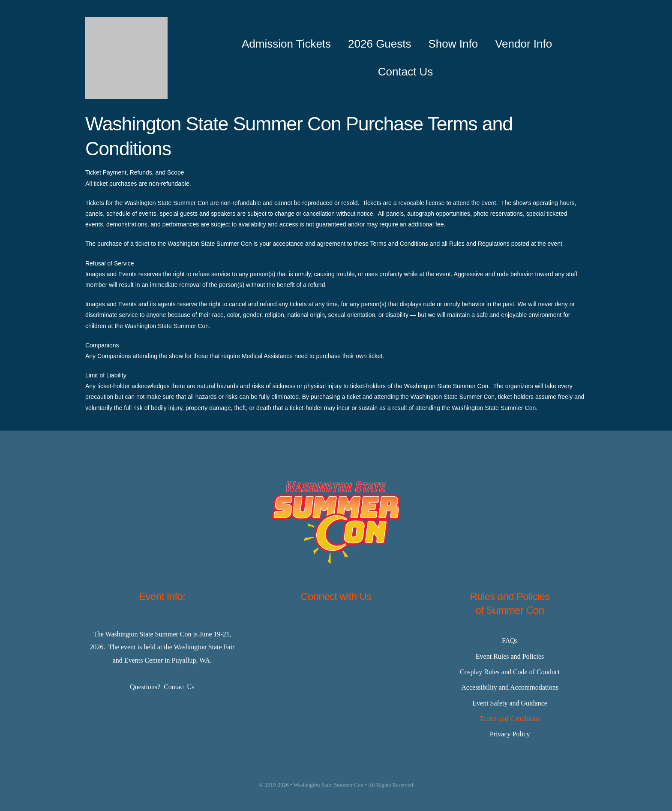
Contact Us (179, 687)
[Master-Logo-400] (126, 20)
